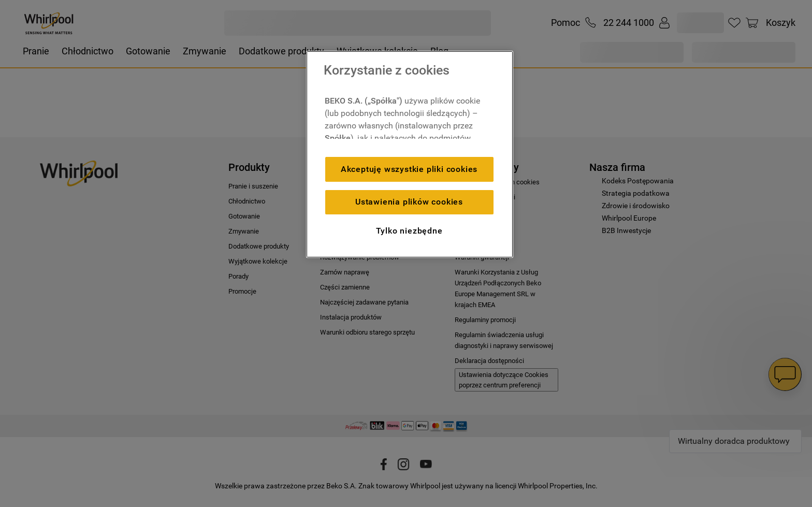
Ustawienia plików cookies (409, 202)
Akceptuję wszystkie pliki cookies (409, 169)
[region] (410, 154)
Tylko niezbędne (409, 231)
